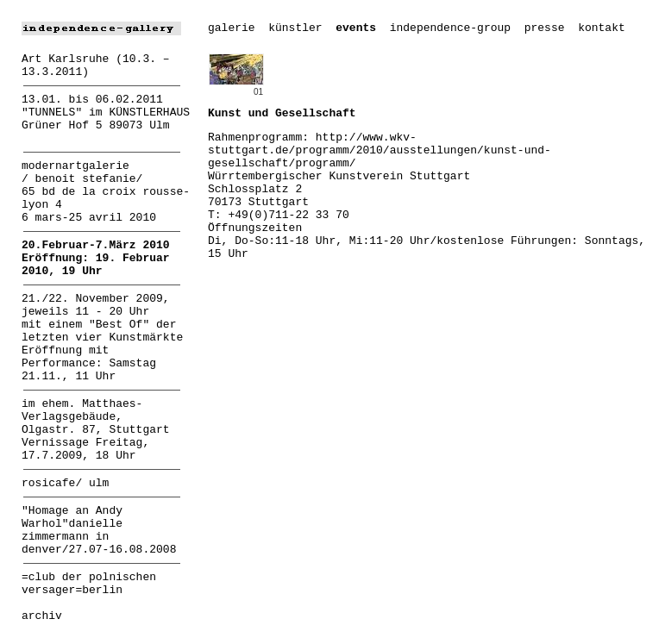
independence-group (450, 28)
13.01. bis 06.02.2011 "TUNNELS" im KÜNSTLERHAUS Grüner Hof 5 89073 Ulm (106, 113)
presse (545, 28)
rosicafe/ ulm (65, 483)
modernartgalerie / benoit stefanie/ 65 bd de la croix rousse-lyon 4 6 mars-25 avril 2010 (106, 192)
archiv (42, 616)
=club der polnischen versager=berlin (89, 584)
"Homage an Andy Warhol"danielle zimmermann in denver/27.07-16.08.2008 (99, 530)
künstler (295, 28)
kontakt (602, 28)
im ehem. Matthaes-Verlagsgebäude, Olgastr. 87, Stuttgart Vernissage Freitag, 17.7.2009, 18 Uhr (96, 430)
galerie (232, 28)
